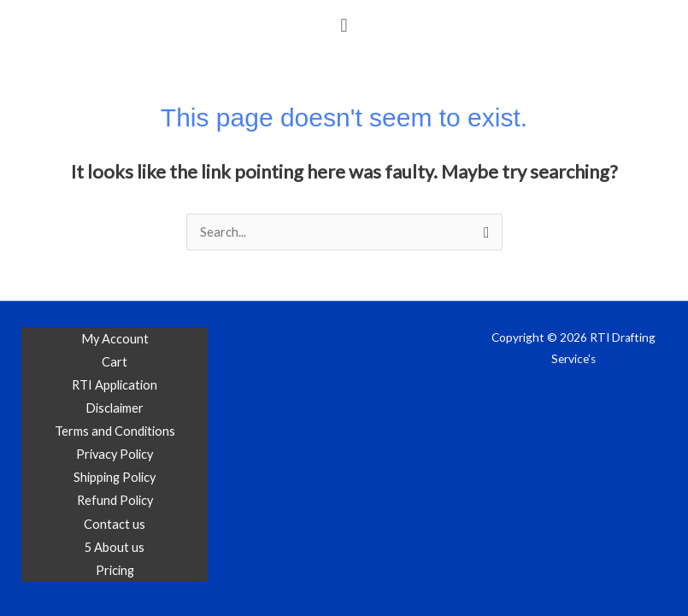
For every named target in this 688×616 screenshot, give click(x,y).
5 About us (115, 547)
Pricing (115, 570)
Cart (115, 362)
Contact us (115, 524)
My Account (115, 339)
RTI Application (115, 385)
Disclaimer (115, 408)
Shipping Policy (115, 477)
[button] (344, 25)
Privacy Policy (115, 454)
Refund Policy (115, 500)
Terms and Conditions (115, 431)
